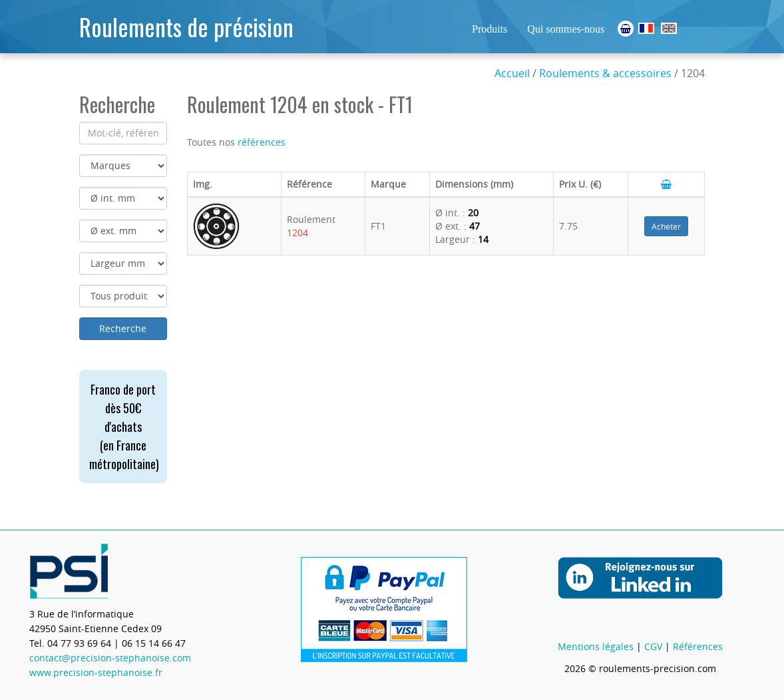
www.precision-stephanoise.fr (96, 672)
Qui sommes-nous (566, 29)
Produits (490, 29)
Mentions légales (596, 646)
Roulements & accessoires (605, 73)
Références (698, 646)
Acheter (666, 226)
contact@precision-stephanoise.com (110, 658)
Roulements (646, 28)
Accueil (512, 73)
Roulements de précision (186, 26)
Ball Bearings (669, 28)
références (262, 142)
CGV (653, 646)
